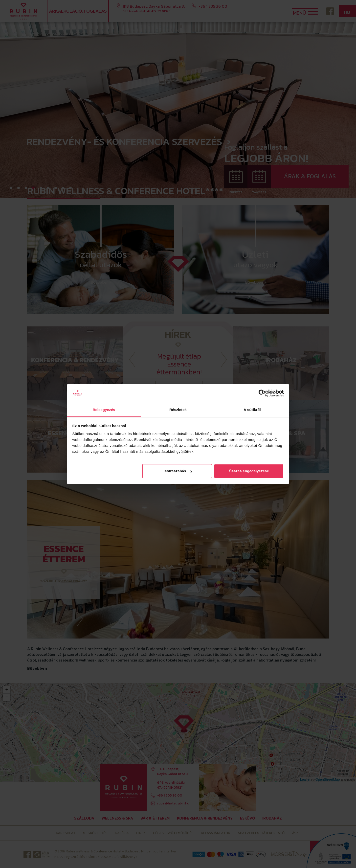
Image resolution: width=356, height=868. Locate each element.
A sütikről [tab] (252, 410)
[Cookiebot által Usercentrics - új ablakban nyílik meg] (262, 393)
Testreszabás (178, 471)
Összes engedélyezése (249, 471)
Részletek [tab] (178, 410)
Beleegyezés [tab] (104, 410)
